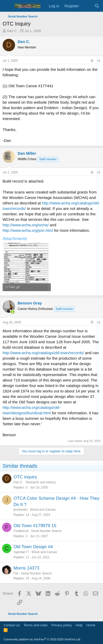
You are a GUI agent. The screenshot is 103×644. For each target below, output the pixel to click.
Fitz (16, 573)
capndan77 (21, 552)
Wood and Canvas (43, 510)
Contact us (12, 625)
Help (79, 625)
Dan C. (12, 31)
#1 (99, 61)
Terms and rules (36, 625)
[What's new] (87, 6)
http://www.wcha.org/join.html (28, 230)
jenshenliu (20, 510)
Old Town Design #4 (33, 547)
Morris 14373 (26, 568)
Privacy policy (62, 625)
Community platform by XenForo (42, 639)
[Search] (97, 6)
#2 (99, 172)
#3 (99, 322)
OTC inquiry (25, 477)
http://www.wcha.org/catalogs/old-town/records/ (43, 353)
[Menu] (7, 6)
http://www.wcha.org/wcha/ (26, 225)
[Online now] (13, 312)
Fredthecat (21, 531)
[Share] (92, 61)
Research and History (41, 482)
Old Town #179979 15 (35, 526)
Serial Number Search (46, 531)
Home (91, 625)
